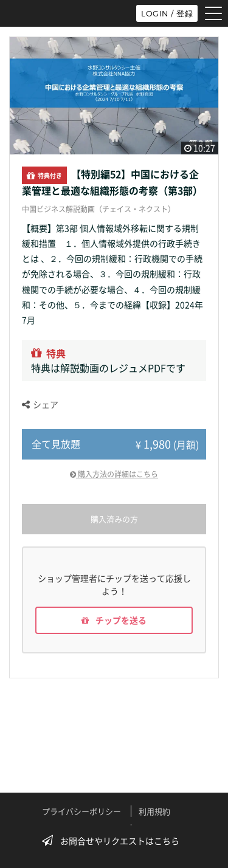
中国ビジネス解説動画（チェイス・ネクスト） (98, 209)
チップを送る (114, 620)
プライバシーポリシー (81, 811)
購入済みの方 (114, 519)
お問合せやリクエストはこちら (114, 841)
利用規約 (154, 811)
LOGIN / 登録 (167, 13)
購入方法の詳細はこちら (114, 474)
